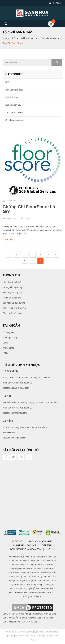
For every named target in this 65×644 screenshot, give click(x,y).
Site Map (47, 545)
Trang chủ (10, 38)
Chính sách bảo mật (25, 545)
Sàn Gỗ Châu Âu (10, 618)
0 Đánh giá (11, 218)
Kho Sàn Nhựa (20, 632)
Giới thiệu (18, 541)
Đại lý (5, 343)
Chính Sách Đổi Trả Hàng (14, 308)
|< (9, 256)
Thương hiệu (9, 332)
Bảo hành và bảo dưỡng (14, 303)
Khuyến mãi (8, 348)
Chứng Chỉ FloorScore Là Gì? (29, 209)
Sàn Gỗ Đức (50, 614)
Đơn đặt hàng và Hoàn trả (26, 549)
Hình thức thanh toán (12, 282)
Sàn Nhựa (38, 614)
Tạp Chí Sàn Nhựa (46, 38)
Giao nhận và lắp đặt (12, 293)
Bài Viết (25, 38)
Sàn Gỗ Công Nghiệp (21, 614)
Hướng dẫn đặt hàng (12, 287)
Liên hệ (51, 549)
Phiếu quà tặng (10, 338)
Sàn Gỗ (6, 614)
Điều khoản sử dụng (12, 313)
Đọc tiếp (8, 239)
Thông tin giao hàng (12, 298)
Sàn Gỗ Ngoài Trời (11, 622)
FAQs (5, 353)
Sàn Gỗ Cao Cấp (29, 622)
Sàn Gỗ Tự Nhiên (46, 618)
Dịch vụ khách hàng (41, 541)
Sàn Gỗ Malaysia (28, 618)
